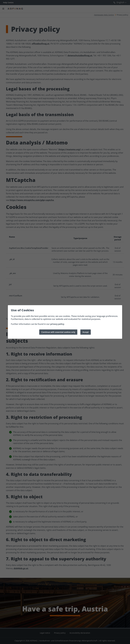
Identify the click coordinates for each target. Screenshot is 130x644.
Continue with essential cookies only (58, 332)
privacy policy (57, 324)
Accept (86, 332)
